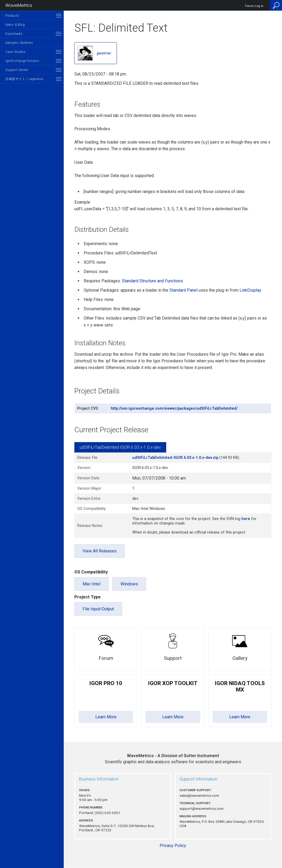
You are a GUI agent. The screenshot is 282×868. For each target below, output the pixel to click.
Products (12, 16)
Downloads (14, 34)
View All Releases (100, 551)
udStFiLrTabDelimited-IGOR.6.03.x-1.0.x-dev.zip (175, 458)
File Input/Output (98, 609)
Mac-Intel (91, 584)
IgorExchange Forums (22, 61)
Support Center (17, 70)
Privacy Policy (173, 846)
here (246, 519)
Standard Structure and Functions (152, 281)
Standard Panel (183, 290)
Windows (129, 584)
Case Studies (15, 52)
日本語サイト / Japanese (24, 79)
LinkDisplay (250, 290)
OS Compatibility (91, 572)
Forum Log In (254, 6)
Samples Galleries (19, 43)
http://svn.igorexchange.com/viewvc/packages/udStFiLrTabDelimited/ (174, 408)
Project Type (87, 597)
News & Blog (15, 25)
